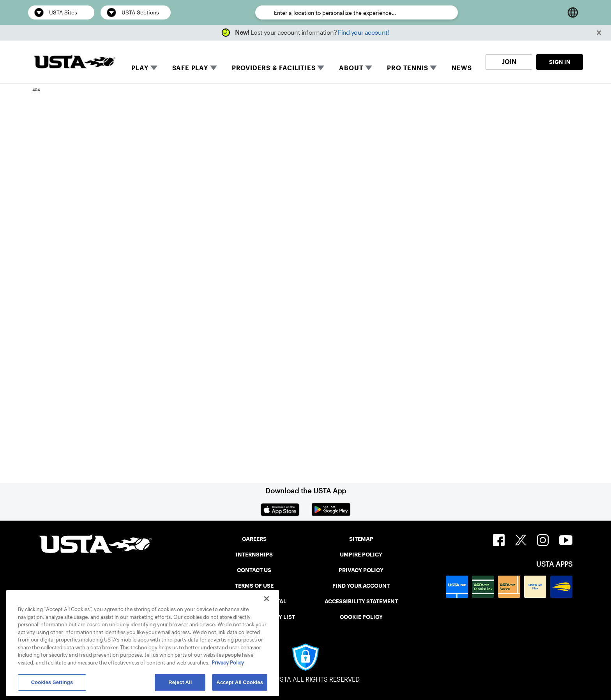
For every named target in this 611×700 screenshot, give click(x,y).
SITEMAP (361, 539)
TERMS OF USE (254, 586)
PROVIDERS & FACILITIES (274, 68)
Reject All (180, 682)
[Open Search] (553, 12)
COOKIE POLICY (361, 617)
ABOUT (351, 68)
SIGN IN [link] (560, 62)
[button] (599, 33)
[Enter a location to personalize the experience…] (362, 13)
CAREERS (254, 539)
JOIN (509, 62)
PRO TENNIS (407, 68)
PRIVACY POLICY (361, 570)
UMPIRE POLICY (361, 555)
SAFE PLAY (190, 68)
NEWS (462, 68)
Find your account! (363, 33)
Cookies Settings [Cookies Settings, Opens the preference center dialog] (52, 682)
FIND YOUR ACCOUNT (361, 586)
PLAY (140, 68)
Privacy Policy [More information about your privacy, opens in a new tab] (228, 663)
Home (90, 403)
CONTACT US (254, 570)
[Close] (267, 599)
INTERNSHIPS (254, 555)
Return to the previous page (134, 308)
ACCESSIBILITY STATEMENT (361, 601)
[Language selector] (573, 12)
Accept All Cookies (240, 682)
